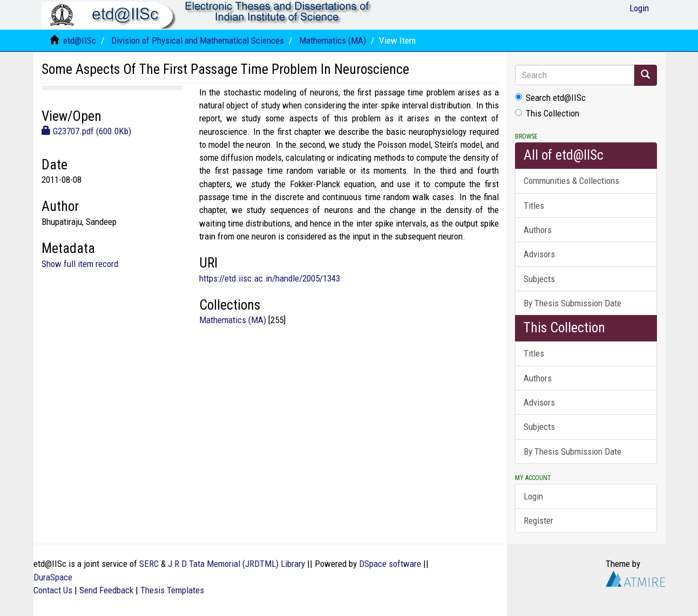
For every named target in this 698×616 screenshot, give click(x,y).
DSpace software (390, 564)
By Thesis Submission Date (572, 303)
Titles (534, 206)
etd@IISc (80, 40)
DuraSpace (53, 577)
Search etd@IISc (550, 98)
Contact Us (53, 590)
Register (538, 521)
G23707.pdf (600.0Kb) (86, 131)
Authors (538, 230)
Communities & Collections (571, 181)
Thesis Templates (172, 590)
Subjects (539, 279)
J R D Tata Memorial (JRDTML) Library (236, 564)
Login (533, 496)
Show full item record (80, 264)
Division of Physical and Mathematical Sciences (198, 40)
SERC (149, 564)
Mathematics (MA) (333, 40)
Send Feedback (106, 590)
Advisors (539, 254)
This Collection (547, 113)
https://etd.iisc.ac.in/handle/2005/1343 (270, 278)
